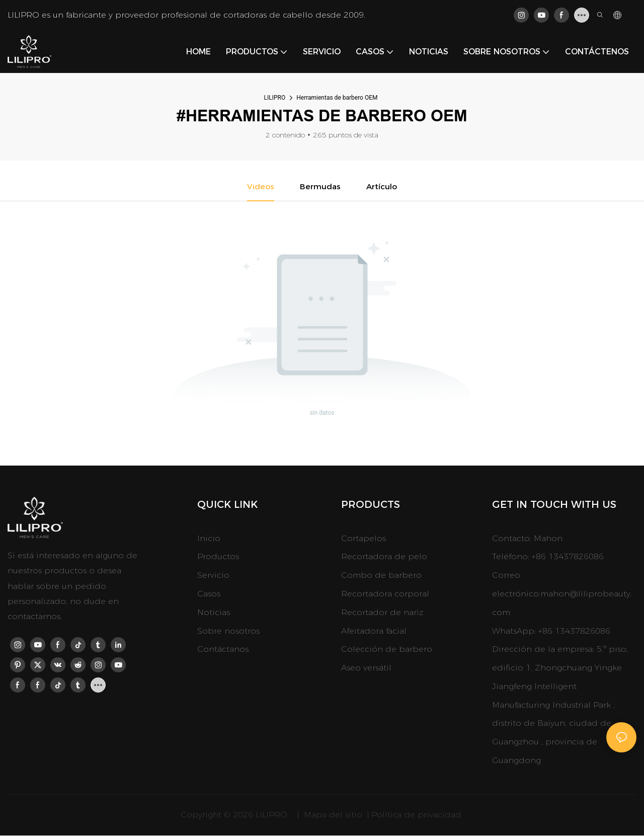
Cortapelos (364, 539)
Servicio (213, 576)
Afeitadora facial (374, 631)
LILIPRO (275, 98)
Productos (218, 557)
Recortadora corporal (385, 594)
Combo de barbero (381, 576)
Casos (209, 594)
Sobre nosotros (228, 631)
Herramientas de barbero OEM (337, 98)
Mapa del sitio (333, 815)
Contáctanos (223, 650)
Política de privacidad (418, 815)
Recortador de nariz (382, 613)
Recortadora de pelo (384, 557)
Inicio (209, 539)
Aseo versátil (366, 668)
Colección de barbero (387, 650)
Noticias (214, 613)
